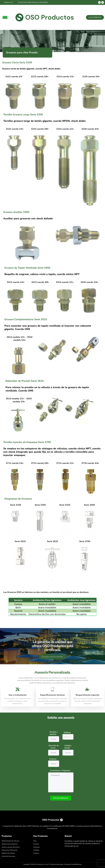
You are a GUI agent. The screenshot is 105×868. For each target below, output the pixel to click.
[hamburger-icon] (5, 17)
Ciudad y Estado (68, 747)
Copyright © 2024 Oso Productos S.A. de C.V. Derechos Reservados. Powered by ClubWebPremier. (53, 864)
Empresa (54, 759)
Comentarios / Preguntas (61, 771)
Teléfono (68, 733)
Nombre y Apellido (54, 733)
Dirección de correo (54, 747)
